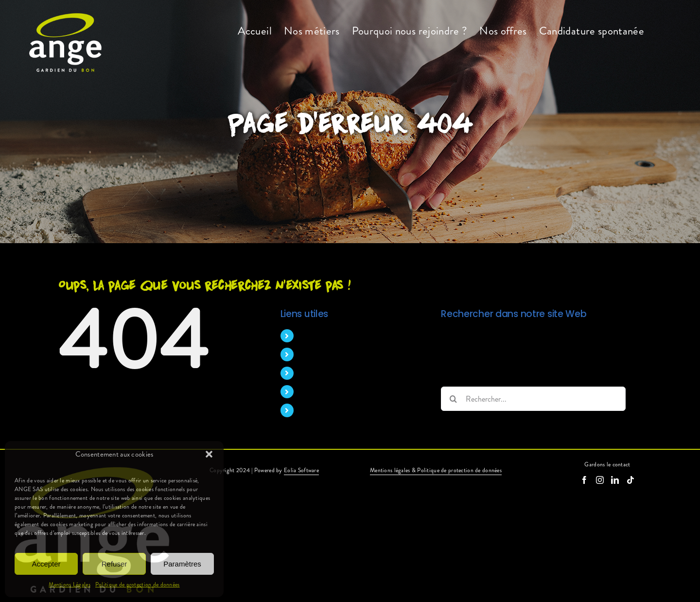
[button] (209, 454)
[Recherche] (453, 399)
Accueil (311, 336)
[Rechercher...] (533, 399)
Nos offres (316, 392)
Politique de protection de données (138, 584)
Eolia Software (301, 470)
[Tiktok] (630, 480)
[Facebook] (584, 480)
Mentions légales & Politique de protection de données (436, 470)
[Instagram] (600, 480)
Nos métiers (318, 354)
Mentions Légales (70, 584)
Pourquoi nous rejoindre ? (340, 373)
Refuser (114, 564)
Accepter (46, 564)
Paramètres (182, 564)
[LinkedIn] (615, 480)
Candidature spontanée (336, 410)
